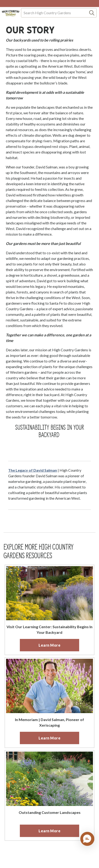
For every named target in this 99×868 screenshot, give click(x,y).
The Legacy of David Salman (33, 470)
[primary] (49, 645)
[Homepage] (11, 13)
